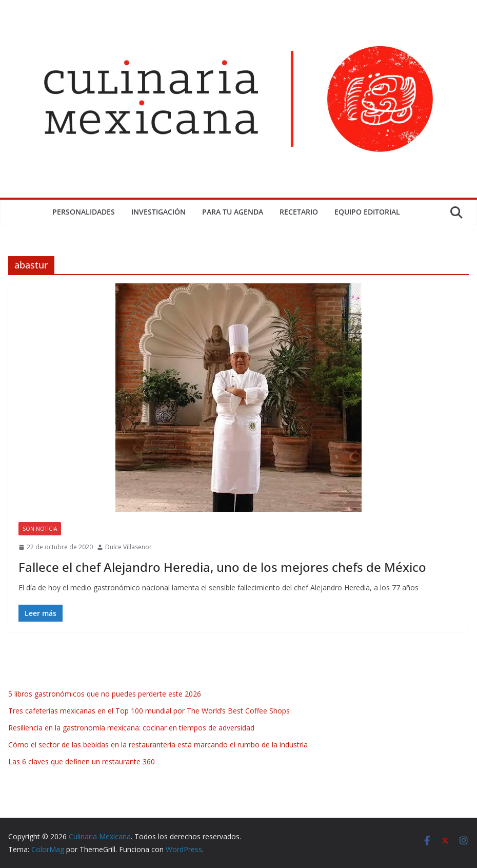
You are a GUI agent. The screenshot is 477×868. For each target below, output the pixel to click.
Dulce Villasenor (128, 547)
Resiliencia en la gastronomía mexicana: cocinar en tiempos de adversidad (131, 728)
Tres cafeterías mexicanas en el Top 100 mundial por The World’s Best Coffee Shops (149, 711)
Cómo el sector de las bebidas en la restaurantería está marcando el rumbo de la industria (158, 745)
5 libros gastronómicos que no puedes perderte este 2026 (105, 694)
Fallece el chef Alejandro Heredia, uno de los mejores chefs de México (222, 567)
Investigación (158, 212)
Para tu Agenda (233, 212)
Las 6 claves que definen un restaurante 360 (82, 761)
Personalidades (84, 212)
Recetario (299, 212)
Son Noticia (40, 529)
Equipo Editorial (367, 212)
